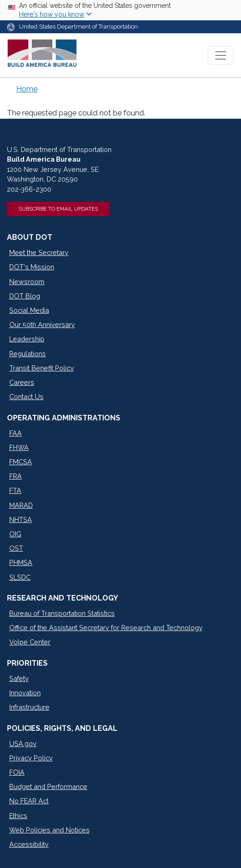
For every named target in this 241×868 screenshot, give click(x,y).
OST (16, 548)
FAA (15, 433)
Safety (19, 678)
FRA (15, 476)
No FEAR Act (29, 801)
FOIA (17, 772)
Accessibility (29, 844)
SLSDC (20, 577)
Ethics (18, 816)
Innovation (25, 693)
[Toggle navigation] (221, 55)
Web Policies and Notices (49, 830)
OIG (15, 534)
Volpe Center (30, 642)
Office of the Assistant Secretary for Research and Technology (106, 628)
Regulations (28, 354)
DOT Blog (25, 296)
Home (27, 89)
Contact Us (26, 397)
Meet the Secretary (39, 252)
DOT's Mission (32, 267)
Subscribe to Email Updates (58, 209)
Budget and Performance (48, 786)
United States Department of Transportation (78, 27)
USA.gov (23, 744)
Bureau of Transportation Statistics (62, 613)
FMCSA (21, 462)
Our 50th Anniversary (42, 325)
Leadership (27, 339)
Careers (22, 382)
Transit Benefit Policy (42, 368)
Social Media (29, 310)
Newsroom (27, 282)
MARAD (21, 505)
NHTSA (21, 519)
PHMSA (21, 562)
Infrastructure (29, 707)
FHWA (19, 447)
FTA (15, 490)
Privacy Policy (31, 758)
